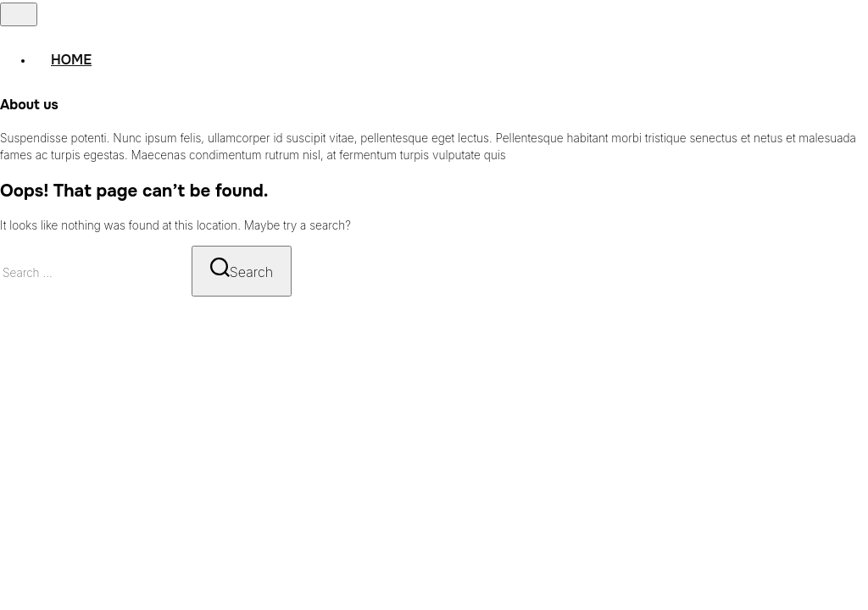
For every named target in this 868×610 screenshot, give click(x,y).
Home (71, 60)
